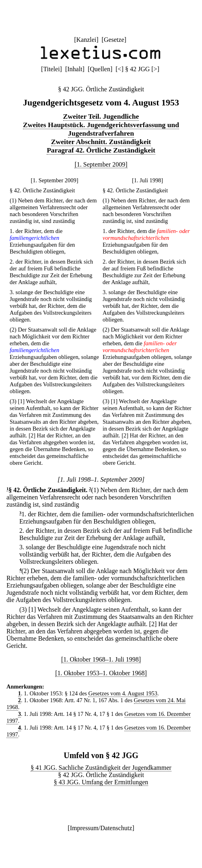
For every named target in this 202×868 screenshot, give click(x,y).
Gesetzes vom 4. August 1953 (123, 693)
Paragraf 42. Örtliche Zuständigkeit (101, 150)
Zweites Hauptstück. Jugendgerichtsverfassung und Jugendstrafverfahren (101, 129)
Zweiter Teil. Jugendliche (101, 116)
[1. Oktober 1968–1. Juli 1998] (101, 659)
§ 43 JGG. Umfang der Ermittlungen (101, 782)
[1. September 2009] (101, 164)
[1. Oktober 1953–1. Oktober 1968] (101, 673)
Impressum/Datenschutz (101, 828)
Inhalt (75, 69)
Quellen (100, 69)
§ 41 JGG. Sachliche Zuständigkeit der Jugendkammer (101, 768)
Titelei (51, 69)
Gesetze (114, 40)
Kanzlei (86, 40)
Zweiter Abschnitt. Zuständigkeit (101, 142)
